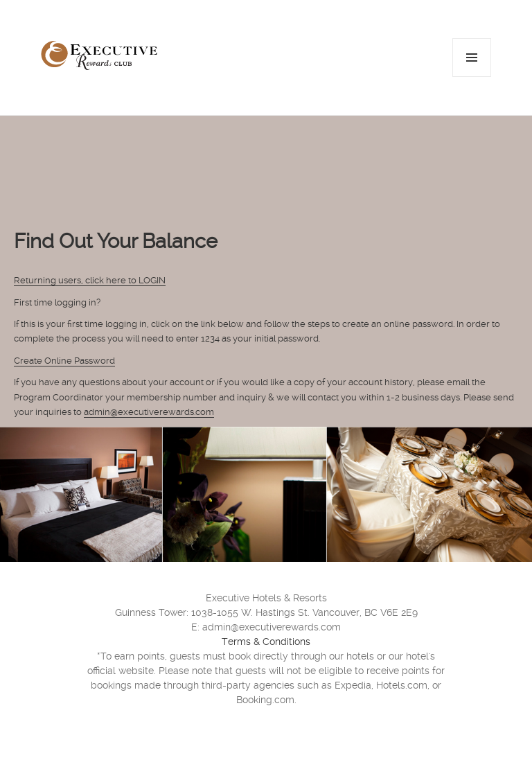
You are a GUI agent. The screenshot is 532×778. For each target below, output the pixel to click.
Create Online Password (64, 361)
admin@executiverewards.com (149, 412)
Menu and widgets (472, 77)
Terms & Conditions (266, 642)
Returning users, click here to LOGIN (90, 280)
